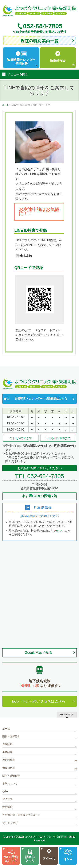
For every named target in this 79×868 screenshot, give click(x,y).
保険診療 (7, 744)
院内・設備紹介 (11, 776)
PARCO (57, 531)
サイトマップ (10, 823)
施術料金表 (9, 760)
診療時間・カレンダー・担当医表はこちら (41, 399)
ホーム (6, 729)
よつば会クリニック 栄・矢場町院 (44, 837)
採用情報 (7, 807)
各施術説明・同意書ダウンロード (21, 815)
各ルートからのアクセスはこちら (38, 701)
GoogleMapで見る (38, 653)
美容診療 (7, 752)
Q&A (5, 791)
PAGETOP (67, 714)
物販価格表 (9, 768)
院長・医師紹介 (11, 736)
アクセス (7, 799)
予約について (10, 783)
